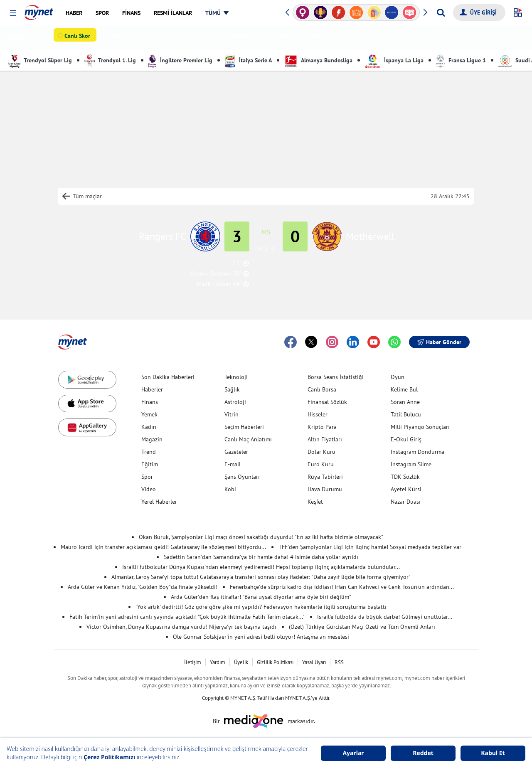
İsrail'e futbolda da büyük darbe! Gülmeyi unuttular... (385, 617)
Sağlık (232, 389)
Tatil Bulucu (406, 414)
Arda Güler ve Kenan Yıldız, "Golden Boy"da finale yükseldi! (143, 587)
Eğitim (150, 464)
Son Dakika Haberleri (168, 377)
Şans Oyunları (242, 477)
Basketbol (147, 37)
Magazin (152, 439)
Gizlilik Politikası (275, 662)
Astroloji (235, 402)
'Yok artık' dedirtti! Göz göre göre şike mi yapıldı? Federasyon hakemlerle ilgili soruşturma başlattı (261, 607)
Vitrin (232, 414)
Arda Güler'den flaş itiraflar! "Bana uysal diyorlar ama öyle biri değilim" (261, 597)
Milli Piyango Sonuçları (420, 427)
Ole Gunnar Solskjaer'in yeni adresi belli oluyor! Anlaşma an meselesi (261, 637)
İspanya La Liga (394, 60)
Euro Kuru (321, 464)
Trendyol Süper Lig (40, 60)
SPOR (19, 37)
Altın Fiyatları (325, 439)
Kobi (230, 489)
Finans (150, 402)
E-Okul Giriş (406, 439)
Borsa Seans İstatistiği (336, 377)
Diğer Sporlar (187, 37)
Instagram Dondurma (417, 452)
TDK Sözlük (405, 477)
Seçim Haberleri (244, 427)
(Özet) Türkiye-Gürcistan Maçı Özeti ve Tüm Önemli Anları (362, 627)
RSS (339, 662)
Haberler (152, 389)
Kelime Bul (404, 389)
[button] (13, 13)
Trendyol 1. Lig (110, 60)
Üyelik (241, 662)
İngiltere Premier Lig (180, 60)
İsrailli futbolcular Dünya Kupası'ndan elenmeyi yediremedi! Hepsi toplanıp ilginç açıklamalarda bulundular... (261, 567)
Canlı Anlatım (233, 37)
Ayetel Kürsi (406, 489)
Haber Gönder (439, 342)
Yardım (218, 662)
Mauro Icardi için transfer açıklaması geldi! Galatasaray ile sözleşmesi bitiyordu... (163, 547)
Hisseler (318, 414)
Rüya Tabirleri (325, 477)
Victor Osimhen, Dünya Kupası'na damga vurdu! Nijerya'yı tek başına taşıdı (181, 627)
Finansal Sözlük (327, 402)
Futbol (115, 37)
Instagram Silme (411, 464)
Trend (149, 452)
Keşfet (315, 502)
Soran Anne (405, 402)
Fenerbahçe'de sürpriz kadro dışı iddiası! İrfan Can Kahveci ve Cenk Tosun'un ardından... (342, 587)
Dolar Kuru (321, 452)
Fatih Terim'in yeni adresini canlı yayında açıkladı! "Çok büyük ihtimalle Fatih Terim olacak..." (187, 617)
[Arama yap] (441, 12)
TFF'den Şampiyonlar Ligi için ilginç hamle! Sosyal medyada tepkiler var (370, 547)
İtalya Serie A (248, 60)
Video (149, 489)
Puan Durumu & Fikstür (293, 37)
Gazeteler (236, 452)
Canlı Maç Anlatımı (248, 439)
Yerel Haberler (159, 502)
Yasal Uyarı (314, 662)
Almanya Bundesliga (318, 60)
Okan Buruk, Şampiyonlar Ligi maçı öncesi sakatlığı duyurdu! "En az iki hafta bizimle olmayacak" (261, 537)
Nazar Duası (406, 502)
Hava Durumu (325, 489)
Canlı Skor (79, 38)
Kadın (149, 427)
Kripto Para (322, 427)
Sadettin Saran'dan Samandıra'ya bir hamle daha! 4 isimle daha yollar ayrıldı (261, 557)
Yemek (149, 414)
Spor (147, 477)
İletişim (193, 662)
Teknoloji (236, 377)
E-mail (233, 464)
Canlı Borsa (322, 389)
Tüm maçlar (87, 196)
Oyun (398, 377)
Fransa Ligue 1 (461, 60)
